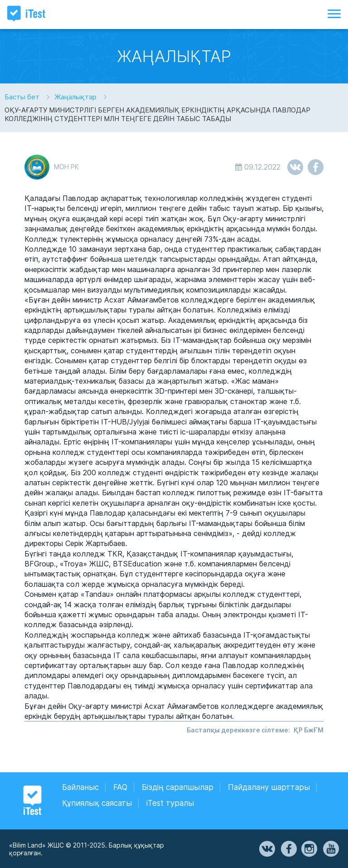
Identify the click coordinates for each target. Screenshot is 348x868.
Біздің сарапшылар (178, 787)
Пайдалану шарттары (269, 787)
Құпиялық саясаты (97, 803)
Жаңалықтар (75, 97)
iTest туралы (170, 803)
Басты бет (22, 97)
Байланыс (80, 787)
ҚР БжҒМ (309, 730)
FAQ (120, 787)
